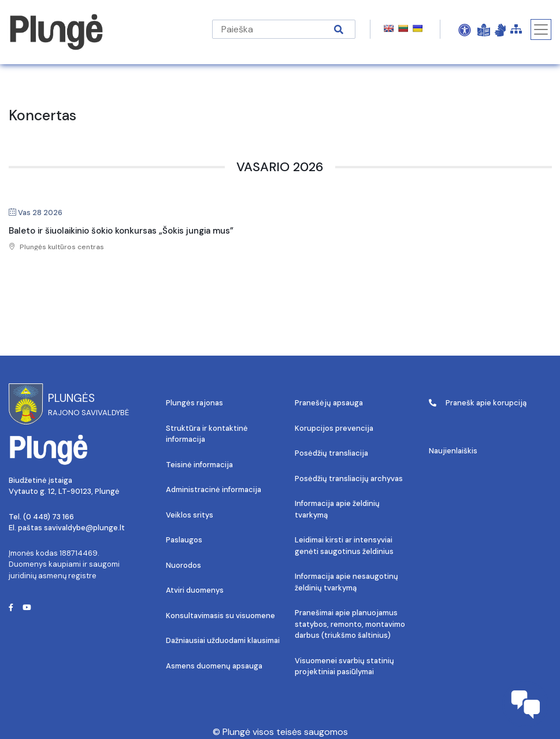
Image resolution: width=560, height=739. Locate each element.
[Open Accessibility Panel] (465, 29)
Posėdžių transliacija (331, 453)
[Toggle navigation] (541, 29)
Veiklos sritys (190, 515)
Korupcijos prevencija (334, 428)
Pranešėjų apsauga (329, 403)
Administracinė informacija (214, 489)
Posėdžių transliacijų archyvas (349, 478)
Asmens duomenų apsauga (214, 666)
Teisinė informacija (199, 465)
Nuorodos (183, 565)
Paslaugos (184, 540)
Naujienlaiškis (453, 451)
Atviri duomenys (195, 590)
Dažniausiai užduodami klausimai (223, 640)
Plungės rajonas (194, 403)
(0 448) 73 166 (49, 517)
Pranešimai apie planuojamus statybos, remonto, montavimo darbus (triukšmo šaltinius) (350, 624)
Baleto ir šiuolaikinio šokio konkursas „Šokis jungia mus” (121, 231)
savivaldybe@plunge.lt (84, 528)
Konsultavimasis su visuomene (220, 616)
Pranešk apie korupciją (478, 403)
